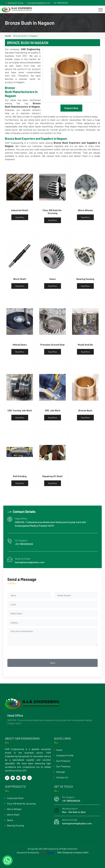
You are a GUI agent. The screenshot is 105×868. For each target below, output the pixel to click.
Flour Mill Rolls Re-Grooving (21, 804)
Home (8, 36)
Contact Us (62, 777)
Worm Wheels (14, 809)
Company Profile (65, 755)
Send (53, 663)
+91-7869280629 (61, 3)
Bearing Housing (16, 825)
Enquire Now (71, 108)
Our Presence (63, 766)
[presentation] (28, 652)
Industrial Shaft (15, 798)
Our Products (63, 761)
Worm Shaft (13, 815)
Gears (10, 820)
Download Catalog (16, 3)
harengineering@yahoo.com (39, 3)
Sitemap (60, 772)
